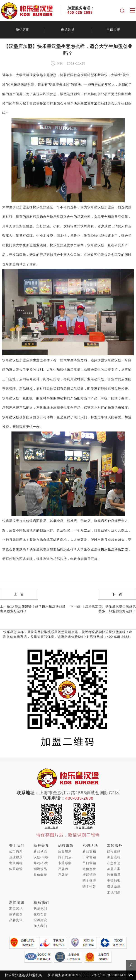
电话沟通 (68, 30)
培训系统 (114, 887)
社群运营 (89, 875)
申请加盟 (113, 30)
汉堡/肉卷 (41, 857)
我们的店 (65, 857)
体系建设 (16, 869)
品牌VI (63, 869)
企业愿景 (16, 857)
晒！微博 (89, 881)
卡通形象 (65, 863)
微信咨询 (23, 30)
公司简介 (16, 851)
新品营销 (89, 851)
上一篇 (19, 594)
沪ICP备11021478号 (115, 975)
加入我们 (40, 926)
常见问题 (114, 892)
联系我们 (40, 908)
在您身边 (114, 863)
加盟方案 (114, 869)
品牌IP (63, 875)
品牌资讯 (16, 920)
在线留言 (40, 914)
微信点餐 (89, 869)
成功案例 (16, 914)
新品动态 (40, 851)
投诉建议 (40, 920)
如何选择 (114, 851)
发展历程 (16, 863)
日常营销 (89, 857)
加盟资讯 (16, 908)
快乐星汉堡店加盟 (114, 549)
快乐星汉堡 (11, 417)
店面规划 (65, 851)
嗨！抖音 (89, 887)
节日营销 (89, 863)
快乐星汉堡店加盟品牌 (91, 103)
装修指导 (114, 875)
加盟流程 (114, 857)
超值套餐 (40, 875)
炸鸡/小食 (41, 863)
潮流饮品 (40, 869)
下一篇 (117, 594)
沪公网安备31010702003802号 (73, 975)
